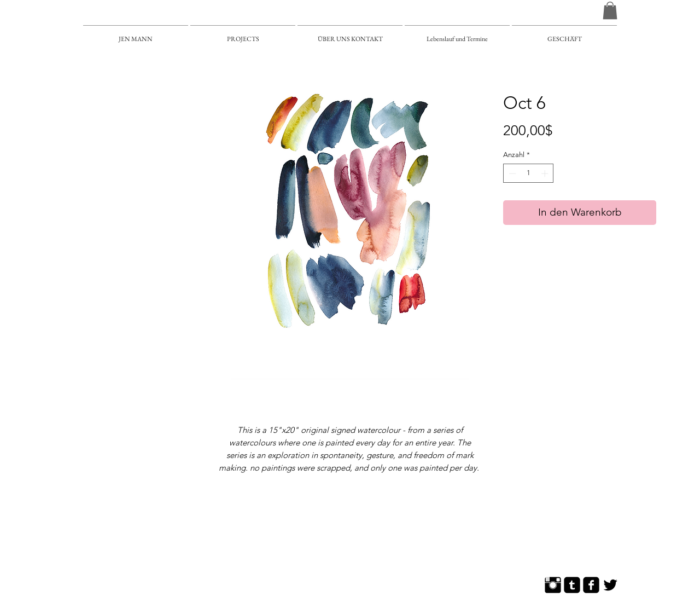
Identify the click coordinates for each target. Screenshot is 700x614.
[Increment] (546, 173)
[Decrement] (511, 173)
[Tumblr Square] (572, 585)
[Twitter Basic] (610, 585)
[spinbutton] (529, 173)
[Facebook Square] (591, 585)
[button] (610, 10)
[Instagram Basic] (553, 585)
